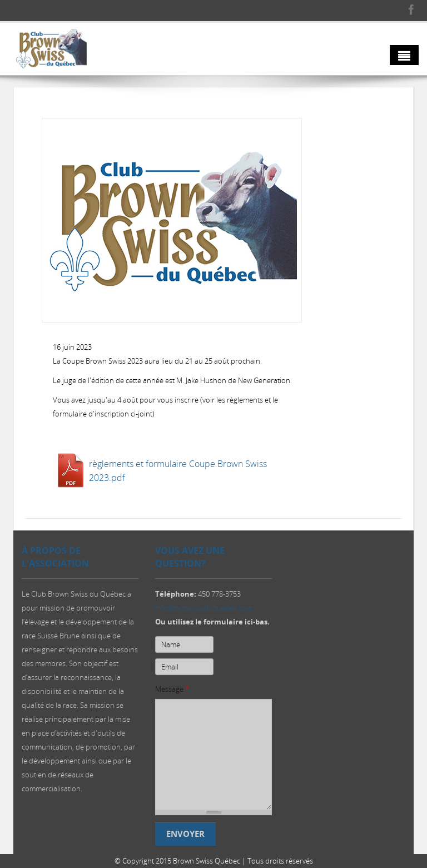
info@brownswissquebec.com (204, 609)
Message (172, 691)
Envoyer (185, 835)
